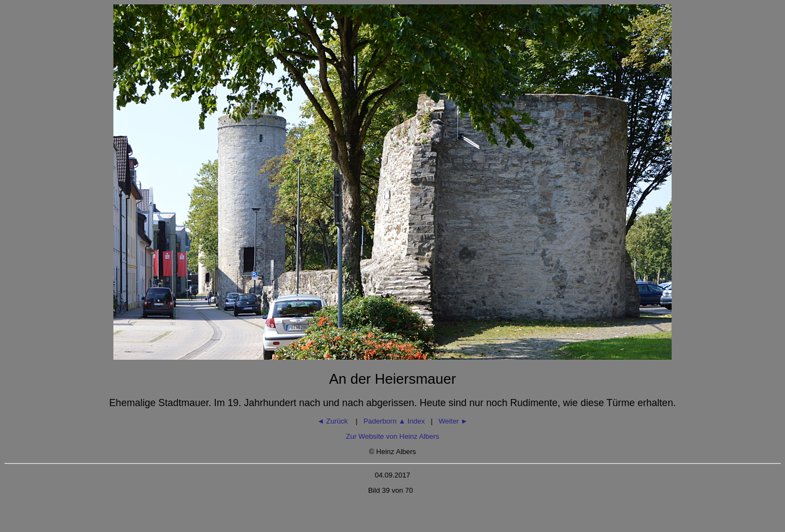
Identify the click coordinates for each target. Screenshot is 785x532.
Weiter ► (453, 421)
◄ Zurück (334, 421)
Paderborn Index (394, 421)
